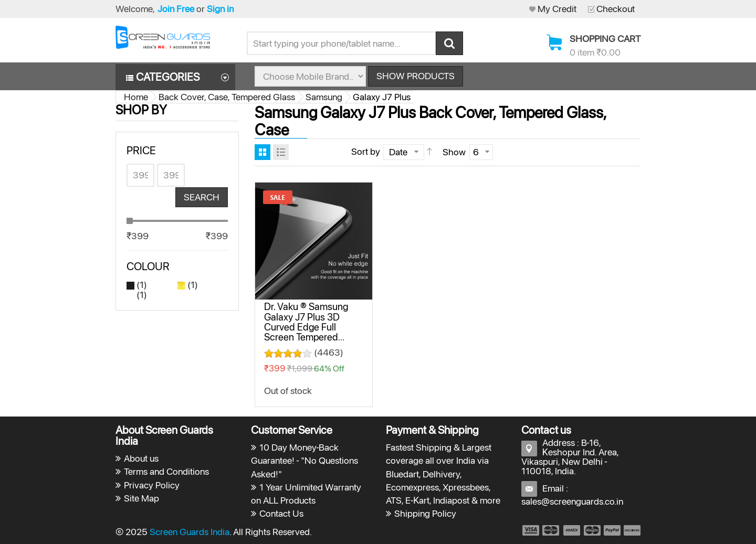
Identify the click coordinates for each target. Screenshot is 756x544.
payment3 (572, 530)
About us (141, 458)
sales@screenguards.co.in (572, 501)
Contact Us (281, 513)
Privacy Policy (152, 485)
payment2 (551, 530)
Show (454, 152)
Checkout (616, 9)
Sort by (366, 151)
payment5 (612, 530)
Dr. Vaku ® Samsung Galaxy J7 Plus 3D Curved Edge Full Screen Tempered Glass (306, 327)
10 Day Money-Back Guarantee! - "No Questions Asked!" (305, 460)
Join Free (176, 9)
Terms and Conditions (166, 471)
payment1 (530, 530)
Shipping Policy (425, 513)
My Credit (557, 9)
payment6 (631, 530)
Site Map (141, 498)
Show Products (416, 76)
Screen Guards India (190, 532)
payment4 (593, 530)
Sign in (220, 9)
